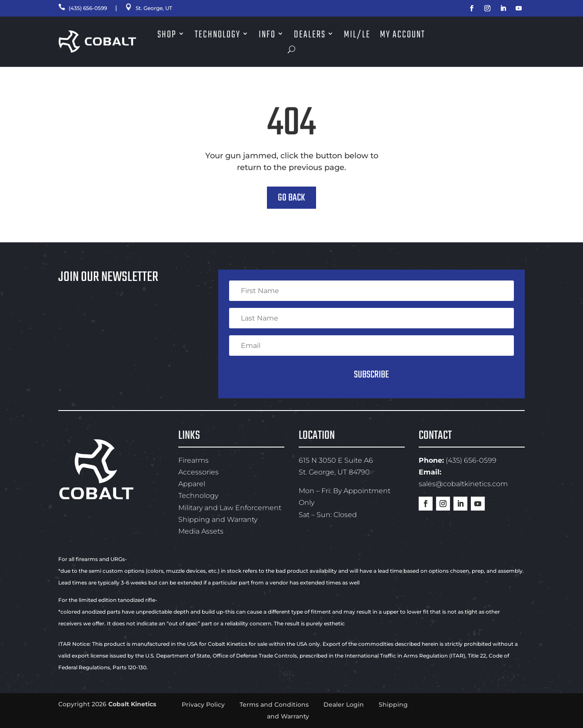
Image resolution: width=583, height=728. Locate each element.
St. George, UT (161, 8)
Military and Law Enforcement (230, 508)
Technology (218, 35)
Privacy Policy (203, 705)
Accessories (198, 472)
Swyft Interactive (111, 717)
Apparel (192, 484)
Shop (167, 35)
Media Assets (201, 531)
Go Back (291, 198)
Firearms (193, 460)
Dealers (310, 35)
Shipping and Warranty (218, 519)
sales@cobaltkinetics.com (463, 484)
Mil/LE (357, 35)
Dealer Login (344, 705)
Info (267, 35)
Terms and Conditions (274, 705)
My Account (403, 35)
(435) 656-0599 (87, 8)
